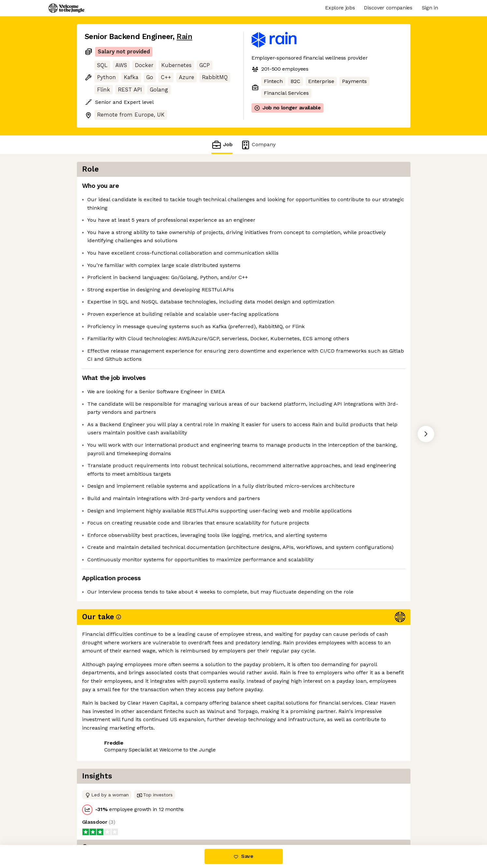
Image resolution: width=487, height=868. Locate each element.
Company (258, 145)
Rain (184, 37)
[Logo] (66, 8)
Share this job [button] (103, 817)
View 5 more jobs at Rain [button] (162, 817)
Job (222, 145)
